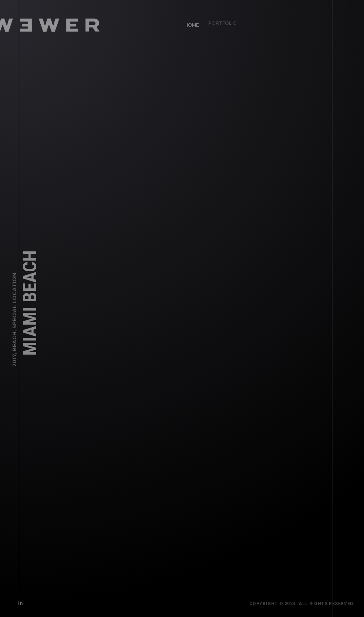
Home (190, 22)
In (18, 601)
